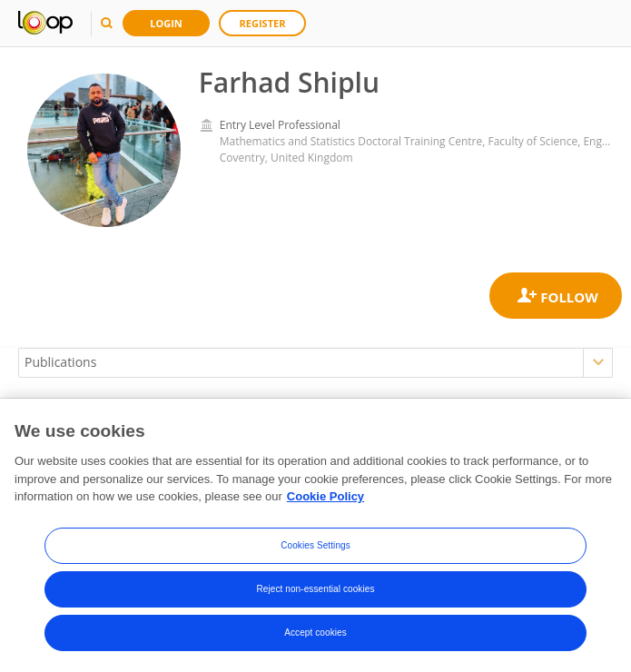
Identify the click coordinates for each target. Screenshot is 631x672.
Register (263, 23)
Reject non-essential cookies (315, 590)
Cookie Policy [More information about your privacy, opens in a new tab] (325, 498)
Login (166, 23)
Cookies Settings (315, 546)
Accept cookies (315, 633)
